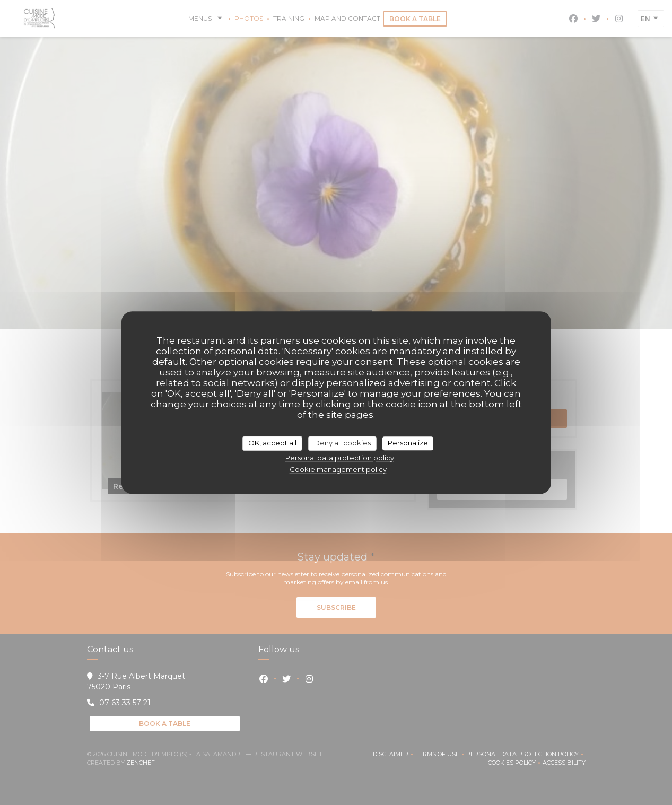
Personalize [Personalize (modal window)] (408, 443)
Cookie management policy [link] (338, 469)
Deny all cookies (342, 443)
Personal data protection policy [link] (340, 458)
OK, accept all (272, 443)
